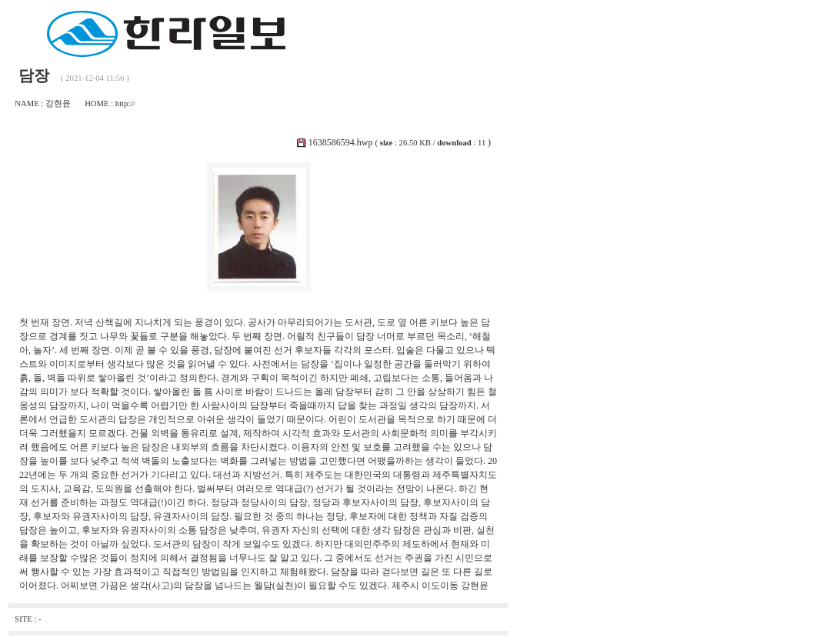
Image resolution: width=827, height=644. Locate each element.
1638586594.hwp (341, 142)
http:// (125, 103)
